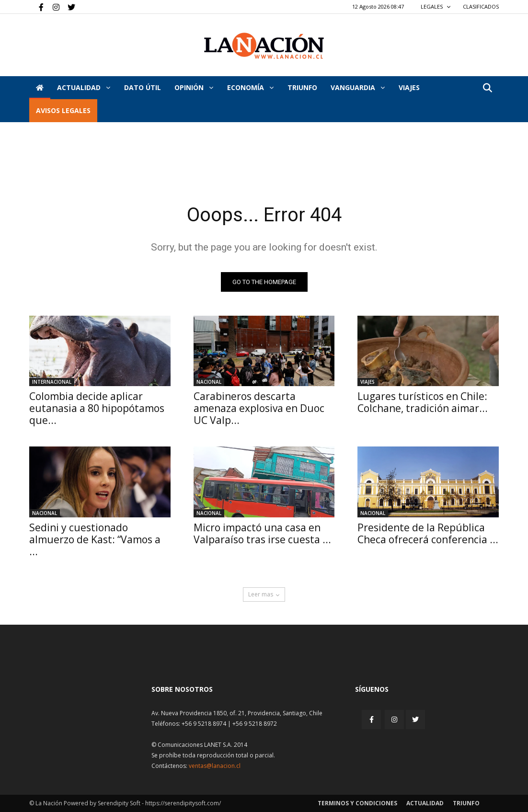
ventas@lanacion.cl (215, 766)
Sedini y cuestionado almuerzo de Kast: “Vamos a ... (95, 539)
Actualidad (84, 87)
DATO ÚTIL (143, 87)
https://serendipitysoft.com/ (183, 803)
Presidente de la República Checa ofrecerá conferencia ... (428, 533)
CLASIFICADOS (481, 6)
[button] (487, 88)
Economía (250, 87)
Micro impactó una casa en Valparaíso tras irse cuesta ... (262, 533)
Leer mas (264, 594)
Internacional (52, 382)
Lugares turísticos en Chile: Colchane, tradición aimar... (423, 402)
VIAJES (409, 87)
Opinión (194, 87)
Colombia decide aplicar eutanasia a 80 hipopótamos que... (97, 408)
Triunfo (302, 87)
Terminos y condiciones (357, 803)
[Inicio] (40, 88)
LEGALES (436, 6)
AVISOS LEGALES (63, 110)
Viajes (367, 382)
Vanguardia (358, 87)
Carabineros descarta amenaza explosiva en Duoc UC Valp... (259, 408)
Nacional (209, 382)
